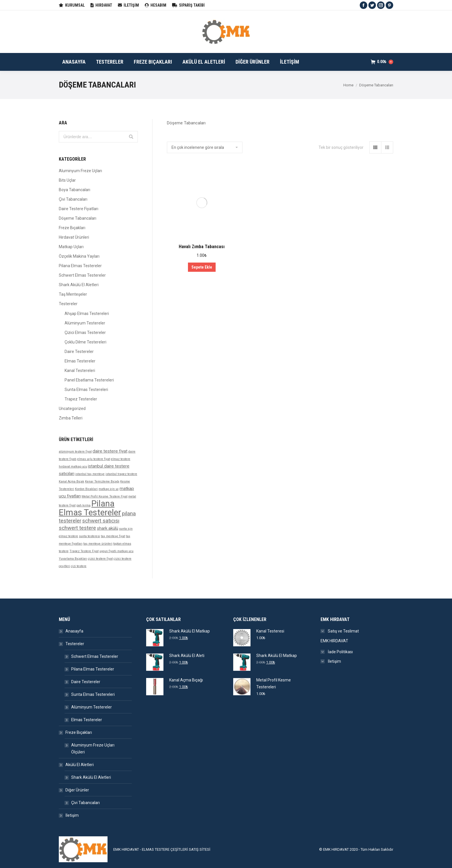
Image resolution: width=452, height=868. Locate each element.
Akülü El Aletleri (80, 765)
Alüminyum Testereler (85, 323)
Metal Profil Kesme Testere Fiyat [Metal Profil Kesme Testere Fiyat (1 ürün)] (104, 496)
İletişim (72, 815)
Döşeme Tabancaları (78, 218)
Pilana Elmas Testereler (80, 266)
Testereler (68, 304)
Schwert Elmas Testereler (82, 275)
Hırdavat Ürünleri (74, 237)
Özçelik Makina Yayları (79, 256)
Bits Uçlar (67, 180)
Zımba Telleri (71, 418)
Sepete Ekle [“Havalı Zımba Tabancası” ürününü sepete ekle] (202, 267)
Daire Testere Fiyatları (79, 209)
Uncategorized (72, 409)
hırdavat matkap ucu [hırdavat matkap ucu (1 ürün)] (73, 467)
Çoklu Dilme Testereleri (85, 342)
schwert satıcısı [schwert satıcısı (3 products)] (101, 521)
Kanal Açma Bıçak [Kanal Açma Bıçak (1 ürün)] (71, 482)
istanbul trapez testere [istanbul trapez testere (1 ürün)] (121, 474)
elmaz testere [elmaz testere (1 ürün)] (121, 459)
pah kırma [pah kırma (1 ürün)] (83, 505)
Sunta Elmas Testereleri (86, 390)
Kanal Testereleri (80, 371)
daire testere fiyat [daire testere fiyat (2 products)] (110, 451)
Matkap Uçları (71, 247)
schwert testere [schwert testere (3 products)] (77, 528)
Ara (131, 137)
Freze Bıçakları (72, 228)
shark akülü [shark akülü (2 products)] (108, 528)
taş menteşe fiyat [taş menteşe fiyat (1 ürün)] (113, 536)
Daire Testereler (79, 352)
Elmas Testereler (80, 361)
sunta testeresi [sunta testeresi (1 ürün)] (90, 536)
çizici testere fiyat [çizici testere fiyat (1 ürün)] (100, 559)
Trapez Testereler (81, 399)
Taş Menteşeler (73, 294)
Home (348, 85)
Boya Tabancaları (75, 190)
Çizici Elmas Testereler (85, 333)
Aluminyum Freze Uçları (80, 171)
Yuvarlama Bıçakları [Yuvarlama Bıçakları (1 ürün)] (73, 559)
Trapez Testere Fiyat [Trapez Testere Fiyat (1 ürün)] (84, 551)
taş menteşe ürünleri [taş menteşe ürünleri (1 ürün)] (98, 544)
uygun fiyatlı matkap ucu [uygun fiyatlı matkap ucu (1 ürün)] (116, 551)
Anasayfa (74, 631)
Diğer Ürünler (77, 790)
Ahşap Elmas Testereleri (87, 314)
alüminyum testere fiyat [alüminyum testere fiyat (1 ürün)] (75, 452)
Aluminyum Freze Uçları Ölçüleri (93, 749)
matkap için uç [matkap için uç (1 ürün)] (109, 489)
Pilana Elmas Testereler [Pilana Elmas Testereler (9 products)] (90, 508)
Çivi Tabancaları (73, 199)
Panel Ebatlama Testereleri (89, 380)
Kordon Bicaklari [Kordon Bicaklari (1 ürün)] (86, 489)
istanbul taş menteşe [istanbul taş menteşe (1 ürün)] (90, 474)
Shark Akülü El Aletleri (79, 285)
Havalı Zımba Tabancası (202, 247)
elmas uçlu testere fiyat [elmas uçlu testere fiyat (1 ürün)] (94, 459)
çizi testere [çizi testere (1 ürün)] (79, 566)
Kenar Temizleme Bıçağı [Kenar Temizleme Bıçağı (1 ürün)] (102, 482)
